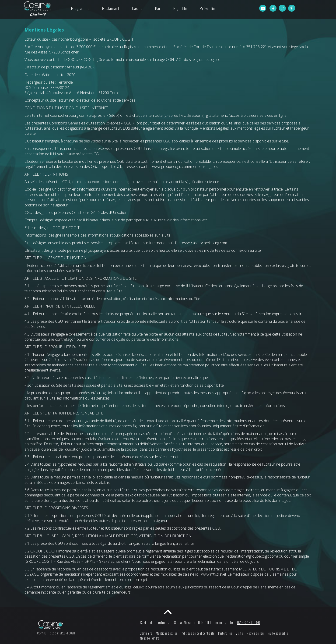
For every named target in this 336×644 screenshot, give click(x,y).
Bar (158, 8)
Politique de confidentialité (198, 633)
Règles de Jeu (255, 633)
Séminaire (146, 633)
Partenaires (225, 633)
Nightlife (180, 8)
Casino (137, 8)
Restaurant (111, 8)
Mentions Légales (167, 633)
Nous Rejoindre (150, 638)
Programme (80, 8)
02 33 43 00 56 (249, 623)
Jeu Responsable (278, 633)
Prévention (208, 8)
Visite (239, 633)
